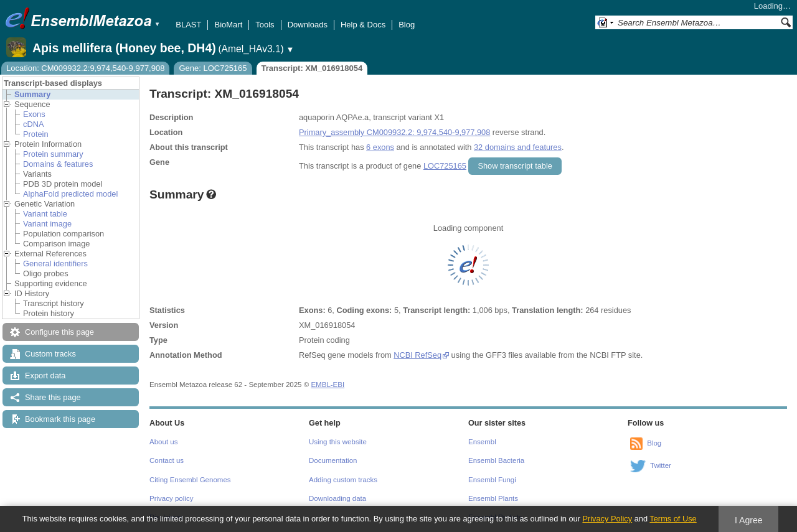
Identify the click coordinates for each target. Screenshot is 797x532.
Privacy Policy (607, 519)
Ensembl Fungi (492, 480)
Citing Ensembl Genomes (190, 480)
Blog (407, 25)
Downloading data (337, 498)
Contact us (167, 460)
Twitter (661, 465)
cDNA (33, 124)
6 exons (380, 147)
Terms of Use (673, 519)
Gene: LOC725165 (213, 68)
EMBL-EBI (328, 385)
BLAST (188, 25)
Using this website (338, 442)
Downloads (308, 25)
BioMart (228, 25)
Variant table (45, 214)
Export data (45, 376)
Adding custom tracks (343, 480)
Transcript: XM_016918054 (312, 68)
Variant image (47, 224)
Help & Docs (363, 25)
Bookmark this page (60, 419)
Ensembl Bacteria (496, 460)
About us (163, 442)
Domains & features (58, 164)
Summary (32, 94)
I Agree (749, 520)
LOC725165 (445, 166)
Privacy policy (171, 498)
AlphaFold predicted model (70, 194)
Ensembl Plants (493, 498)
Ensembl (482, 442)
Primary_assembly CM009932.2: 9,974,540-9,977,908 (394, 132)
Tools (265, 25)
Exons (34, 114)
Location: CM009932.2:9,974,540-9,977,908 (85, 68)
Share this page (53, 397)
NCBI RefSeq (417, 355)
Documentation (333, 460)
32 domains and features (518, 147)
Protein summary (53, 154)
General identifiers (55, 264)
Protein (36, 134)
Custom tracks (50, 354)
